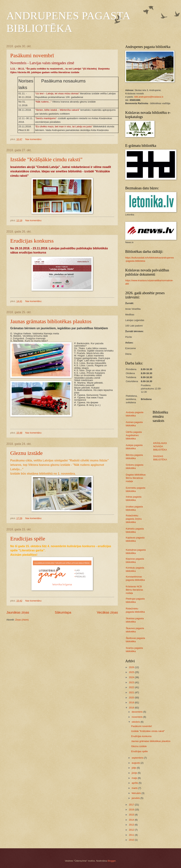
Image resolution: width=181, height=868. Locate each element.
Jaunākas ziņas (18, 612)
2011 (132, 835)
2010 (132, 840)
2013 (132, 825)
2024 (132, 677)
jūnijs (135, 773)
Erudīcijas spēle (28, 539)
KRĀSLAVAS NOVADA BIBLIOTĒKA (160, 446)
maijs (135, 778)
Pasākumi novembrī (32, 55)
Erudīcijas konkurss (32, 241)
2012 (132, 830)
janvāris (136, 798)
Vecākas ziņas (107, 612)
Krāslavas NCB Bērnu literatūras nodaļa (134, 590)
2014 (132, 820)
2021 (132, 692)
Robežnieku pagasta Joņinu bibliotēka (134, 519)
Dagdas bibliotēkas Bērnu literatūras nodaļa (136, 478)
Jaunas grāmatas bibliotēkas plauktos (51, 321)
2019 (132, 702)
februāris (137, 793)
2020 (132, 698)
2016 (132, 810)
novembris (137, 717)
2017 (132, 805)
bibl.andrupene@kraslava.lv (149, 97)
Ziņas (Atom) (22, 620)
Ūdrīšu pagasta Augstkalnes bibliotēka (134, 435)
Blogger (112, 861)
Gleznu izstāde (26, 453)
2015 (132, 815)
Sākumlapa (63, 612)
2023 (132, 682)
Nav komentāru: (34, 139)
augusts (136, 763)
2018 (132, 708)
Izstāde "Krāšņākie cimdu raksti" (46, 159)
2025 (132, 672)
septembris (138, 758)
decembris (137, 712)
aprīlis (135, 783)
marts (135, 788)
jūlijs (134, 768)
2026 (132, 667)
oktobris (136, 722)
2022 (132, 687)
